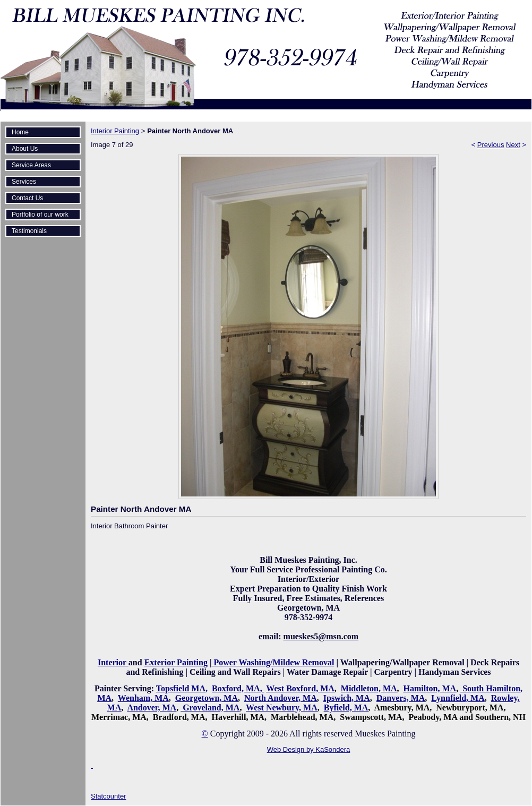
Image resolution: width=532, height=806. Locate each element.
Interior (113, 662)
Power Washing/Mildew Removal (273, 662)
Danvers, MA (401, 698)
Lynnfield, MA (458, 698)
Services (24, 182)
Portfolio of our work (40, 215)
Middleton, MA (369, 688)
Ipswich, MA (347, 698)
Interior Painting (115, 131)
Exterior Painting (176, 662)
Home (20, 132)
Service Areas (31, 165)
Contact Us (27, 198)
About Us (25, 149)
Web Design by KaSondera (309, 749)
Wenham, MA (143, 698)
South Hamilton (491, 688)
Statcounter (109, 796)
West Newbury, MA (282, 708)
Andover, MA (152, 708)
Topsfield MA (181, 688)
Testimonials (29, 231)
